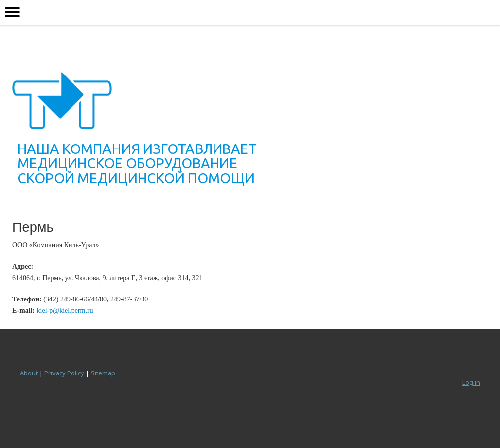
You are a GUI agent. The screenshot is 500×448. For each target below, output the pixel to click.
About (29, 373)
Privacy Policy (64, 373)
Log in (471, 382)
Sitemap (103, 373)
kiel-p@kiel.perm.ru (65, 311)
